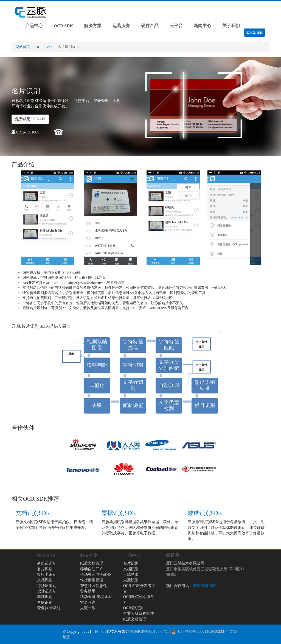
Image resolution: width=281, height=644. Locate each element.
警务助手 (88, 591)
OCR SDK (63, 26)
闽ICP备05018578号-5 (152, 631)
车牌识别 (45, 597)
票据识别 (45, 602)
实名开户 (88, 602)
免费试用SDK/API (30, 119)
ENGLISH (255, 32)
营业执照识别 (49, 608)
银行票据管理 (92, 580)
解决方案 (93, 26)
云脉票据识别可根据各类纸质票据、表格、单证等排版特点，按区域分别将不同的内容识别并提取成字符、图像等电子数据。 (140, 527)
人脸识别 (131, 580)
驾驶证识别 (47, 591)
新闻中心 (203, 26)
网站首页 (23, 47)
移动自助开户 (92, 569)
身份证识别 (47, 563)
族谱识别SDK (205, 513)
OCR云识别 (133, 608)
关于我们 (231, 26)
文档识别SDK (33, 513)
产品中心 (34, 26)
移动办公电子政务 (95, 574)
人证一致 (88, 608)
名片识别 (45, 569)
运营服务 (121, 26)
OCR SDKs (44, 47)
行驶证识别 (47, 586)
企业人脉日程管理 (139, 613)
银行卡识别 (47, 574)
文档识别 (45, 580)
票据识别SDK (119, 513)
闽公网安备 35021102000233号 (200, 631)
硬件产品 (150, 26)
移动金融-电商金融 (96, 597)
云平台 (176, 26)
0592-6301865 (204, 586)
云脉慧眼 (131, 574)
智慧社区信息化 (94, 586)
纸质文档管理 (92, 563)
